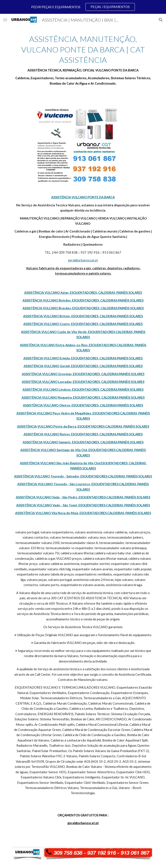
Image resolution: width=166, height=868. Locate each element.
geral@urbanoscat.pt (83, 260)
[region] (83, 7)
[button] (5, 20)
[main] (83, 60)
